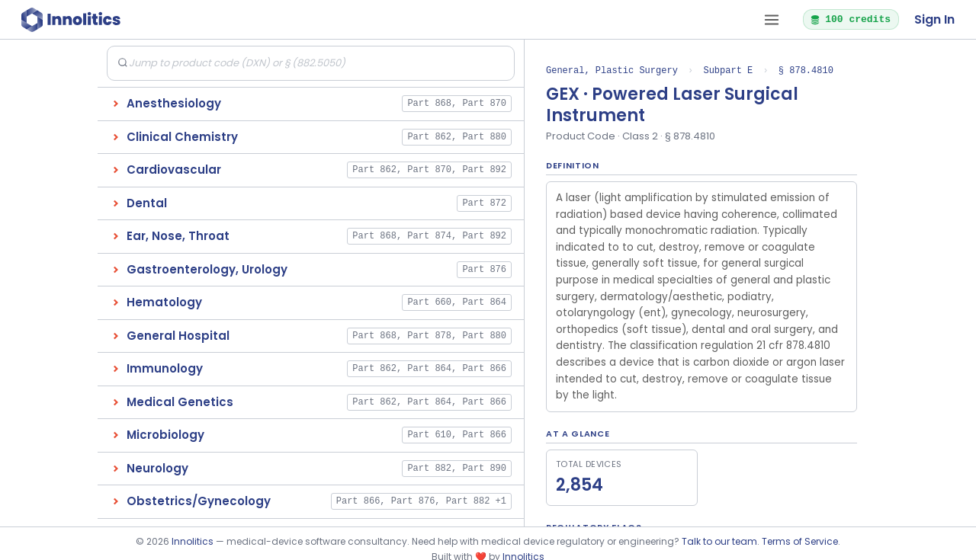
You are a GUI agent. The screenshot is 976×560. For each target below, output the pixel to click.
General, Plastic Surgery (612, 70)
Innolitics (193, 541)
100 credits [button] (850, 19)
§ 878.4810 (806, 70)
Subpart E (728, 70)
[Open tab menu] (772, 20)
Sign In (934, 19)
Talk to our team (719, 541)
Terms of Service (800, 541)
